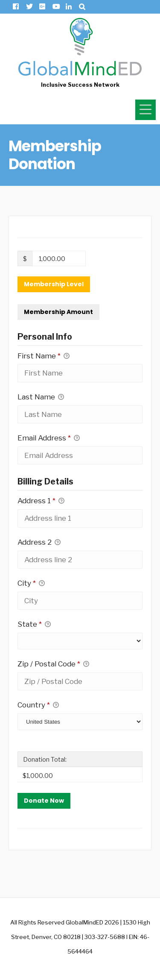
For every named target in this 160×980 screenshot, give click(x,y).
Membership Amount (58, 312)
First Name (44, 356)
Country (38, 705)
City (31, 584)
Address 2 (39, 543)
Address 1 (41, 501)
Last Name (41, 397)
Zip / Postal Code (53, 664)
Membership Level (54, 284)
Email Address (49, 438)
